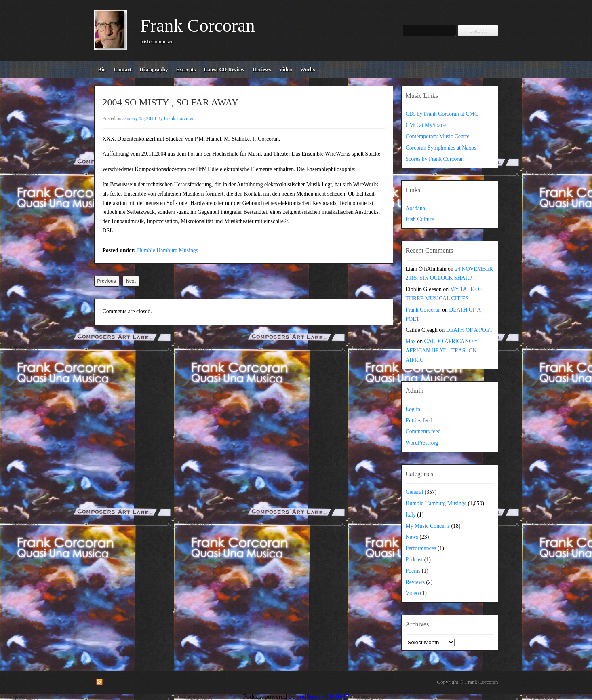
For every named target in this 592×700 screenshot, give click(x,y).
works (307, 69)
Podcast (414, 560)
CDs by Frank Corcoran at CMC (442, 114)
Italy (411, 515)
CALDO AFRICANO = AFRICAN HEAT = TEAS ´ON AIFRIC (442, 351)
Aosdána (415, 208)
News (412, 537)
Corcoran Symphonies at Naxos (441, 148)
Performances (421, 548)
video (285, 69)
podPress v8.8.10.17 (323, 697)
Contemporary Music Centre (438, 136)
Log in (413, 409)
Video (412, 593)
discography (154, 69)
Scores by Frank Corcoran (435, 159)
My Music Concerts (428, 526)
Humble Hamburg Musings (167, 250)
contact (122, 69)
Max (411, 341)
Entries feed (419, 421)
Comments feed (423, 431)
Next (131, 281)
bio (102, 69)
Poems (413, 571)
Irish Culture (420, 219)
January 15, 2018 (139, 118)
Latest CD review (224, 69)
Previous (107, 281)
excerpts (186, 69)
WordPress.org (422, 443)
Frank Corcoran (198, 25)
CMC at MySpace (426, 125)
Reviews (415, 582)
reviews (262, 69)
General (415, 492)
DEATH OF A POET (470, 330)
